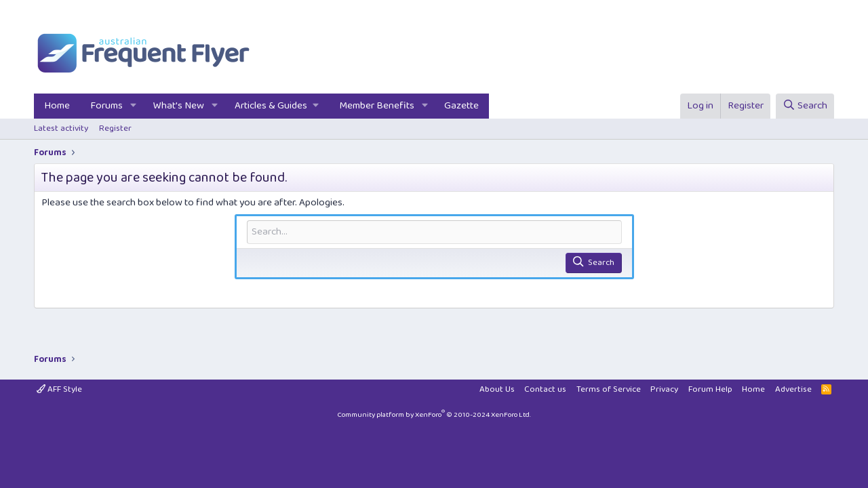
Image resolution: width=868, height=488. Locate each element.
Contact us (545, 389)
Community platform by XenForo (434, 415)
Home (57, 106)
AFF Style (59, 389)
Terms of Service (609, 389)
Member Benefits (377, 106)
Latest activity (61, 128)
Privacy (664, 389)
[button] (134, 106)
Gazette (461, 106)
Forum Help (710, 389)
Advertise (793, 389)
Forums (106, 106)
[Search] (805, 106)
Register (115, 128)
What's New (179, 106)
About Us (497, 389)
